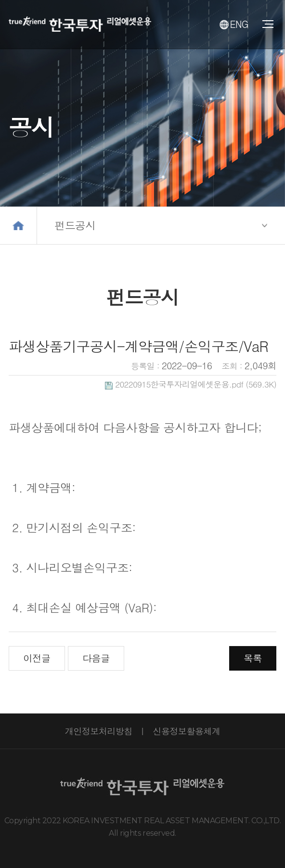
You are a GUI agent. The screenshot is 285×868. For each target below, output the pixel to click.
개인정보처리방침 (99, 731)
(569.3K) (191, 384)
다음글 (96, 658)
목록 (253, 658)
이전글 (37, 658)
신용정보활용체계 (186, 731)
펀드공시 (75, 225)
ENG (234, 24)
